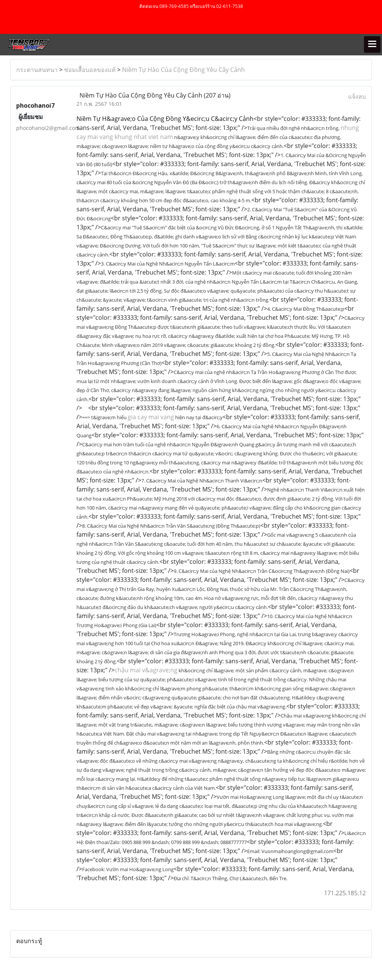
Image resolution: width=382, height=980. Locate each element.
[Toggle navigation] (372, 44)
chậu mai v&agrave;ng (146, 670)
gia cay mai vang (151, 417)
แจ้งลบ (357, 96)
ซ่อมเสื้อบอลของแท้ (90, 70)
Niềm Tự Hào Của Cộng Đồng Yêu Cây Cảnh (183, 70)
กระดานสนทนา (37, 70)
